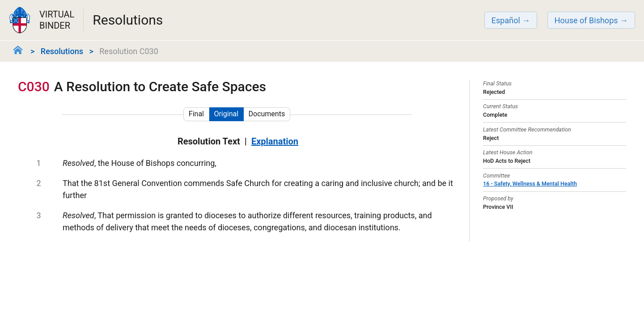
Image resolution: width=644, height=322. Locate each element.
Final (196, 114)
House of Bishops (586, 20)
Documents (267, 114)
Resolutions (62, 51)
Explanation (275, 141)
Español (506, 20)
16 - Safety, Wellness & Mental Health (530, 184)
